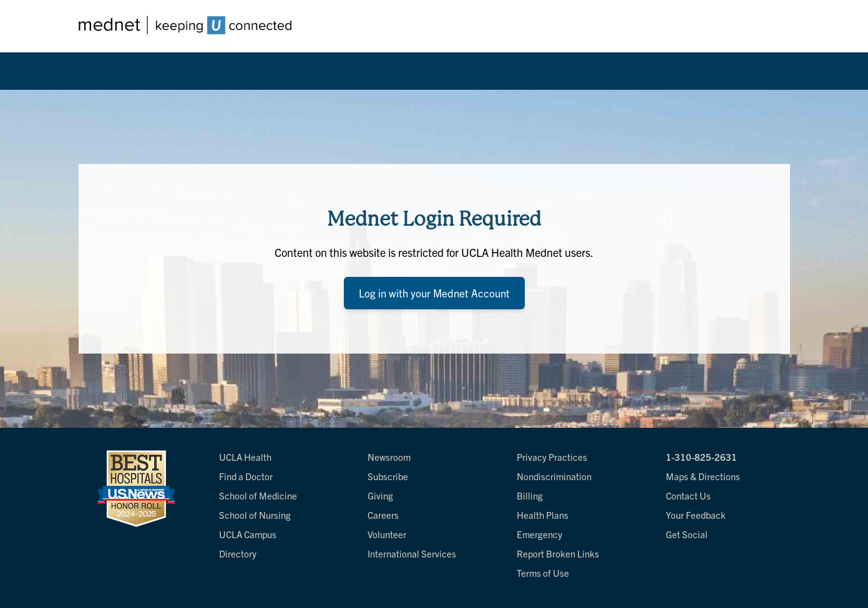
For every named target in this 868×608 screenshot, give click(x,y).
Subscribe (388, 476)
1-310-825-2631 (701, 457)
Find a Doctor (246, 476)
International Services (412, 553)
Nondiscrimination (554, 476)
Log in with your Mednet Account (434, 293)
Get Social (687, 534)
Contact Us (688, 495)
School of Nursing (255, 515)
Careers (383, 515)
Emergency (539, 534)
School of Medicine (258, 495)
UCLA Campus (248, 534)
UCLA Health (245, 457)
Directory (238, 553)
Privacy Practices (552, 457)
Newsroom (389, 457)
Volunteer (387, 534)
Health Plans (543, 515)
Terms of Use (543, 573)
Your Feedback (696, 515)
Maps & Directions (703, 476)
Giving (380, 495)
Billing (530, 495)
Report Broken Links (558, 553)
